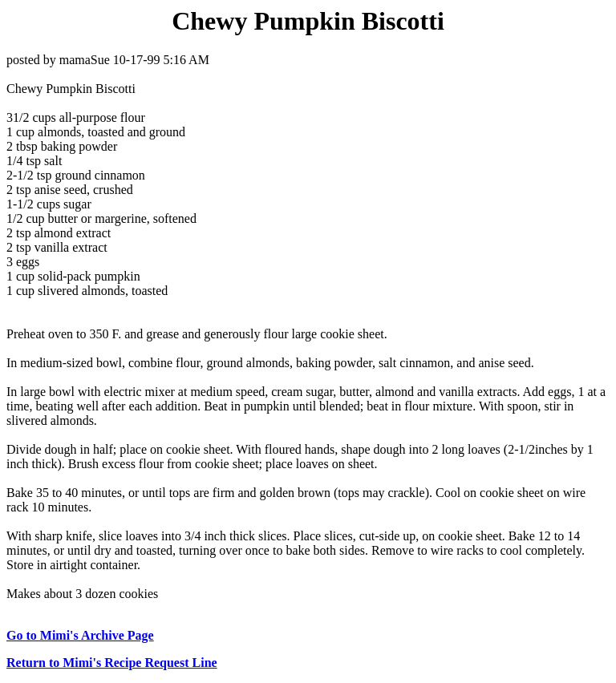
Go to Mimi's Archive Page (80, 635)
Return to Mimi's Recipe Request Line (112, 663)
